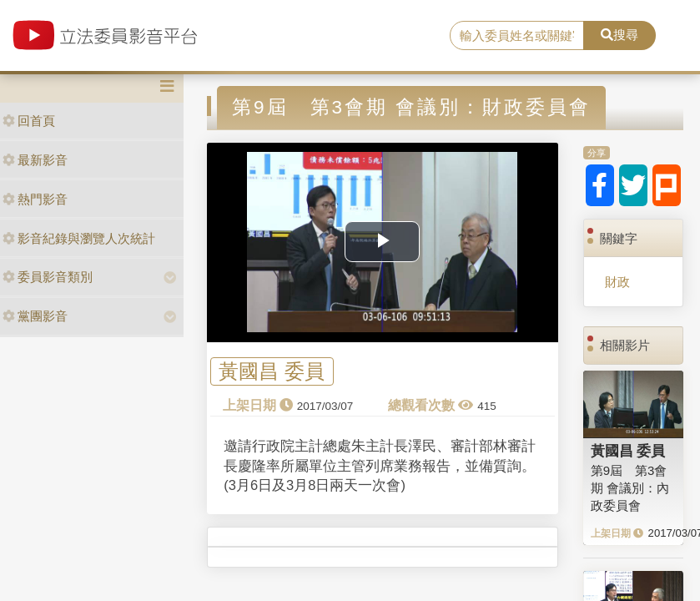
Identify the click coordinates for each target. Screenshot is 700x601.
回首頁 (29, 121)
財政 (617, 282)
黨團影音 (35, 316)
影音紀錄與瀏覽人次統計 (79, 238)
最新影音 (35, 160)
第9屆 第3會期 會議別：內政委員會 (630, 488)
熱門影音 (35, 199)
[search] (517, 36)
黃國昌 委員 (272, 372)
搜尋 (619, 35)
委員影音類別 (48, 277)
